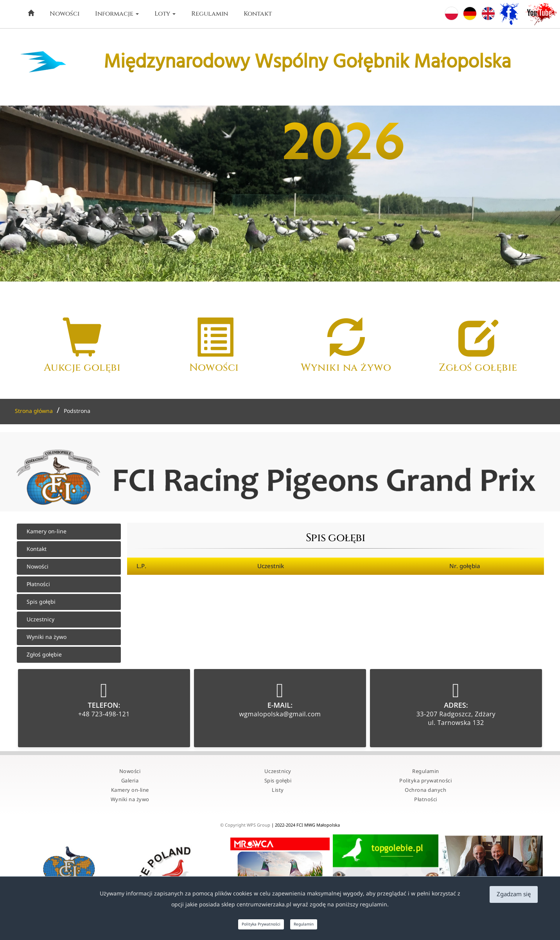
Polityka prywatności (425, 781)
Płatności (38, 584)
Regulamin (210, 14)
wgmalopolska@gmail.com (280, 714)
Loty (165, 14)
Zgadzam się (514, 894)
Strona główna (34, 411)
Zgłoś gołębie (44, 655)
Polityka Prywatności (261, 924)
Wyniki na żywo (47, 637)
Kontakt (258, 14)
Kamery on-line (47, 532)
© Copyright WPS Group (246, 825)
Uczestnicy (40, 620)
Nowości (65, 14)
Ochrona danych (425, 790)
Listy (278, 790)
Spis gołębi (41, 602)
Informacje (117, 14)
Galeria (130, 781)
